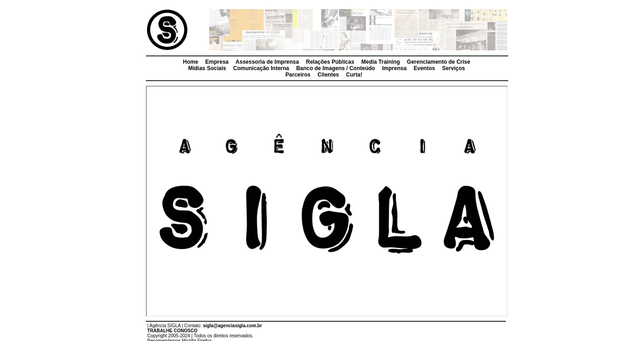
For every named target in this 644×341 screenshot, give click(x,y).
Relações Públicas (330, 62)
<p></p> (327, 201)
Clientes (328, 75)
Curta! (354, 75)
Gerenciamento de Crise (439, 62)
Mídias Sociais (207, 68)
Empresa (217, 62)
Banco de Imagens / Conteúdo (336, 68)
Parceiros (298, 75)
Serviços (454, 68)
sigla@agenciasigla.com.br (232, 326)
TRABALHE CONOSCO (172, 331)
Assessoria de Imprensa (267, 62)
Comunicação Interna (261, 68)
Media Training (381, 62)
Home (191, 62)
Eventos (425, 68)
